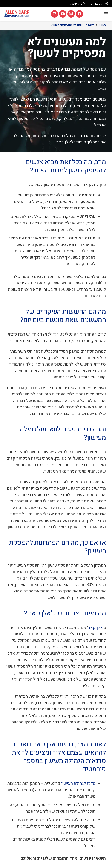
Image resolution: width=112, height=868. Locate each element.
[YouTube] (63, 14)
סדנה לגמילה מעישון (78, 783)
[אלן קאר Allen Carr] (17, 14)
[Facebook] (79, 14)
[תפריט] (106, 14)
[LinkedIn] (55, 14)
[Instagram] (71, 14)
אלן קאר (95, 628)
